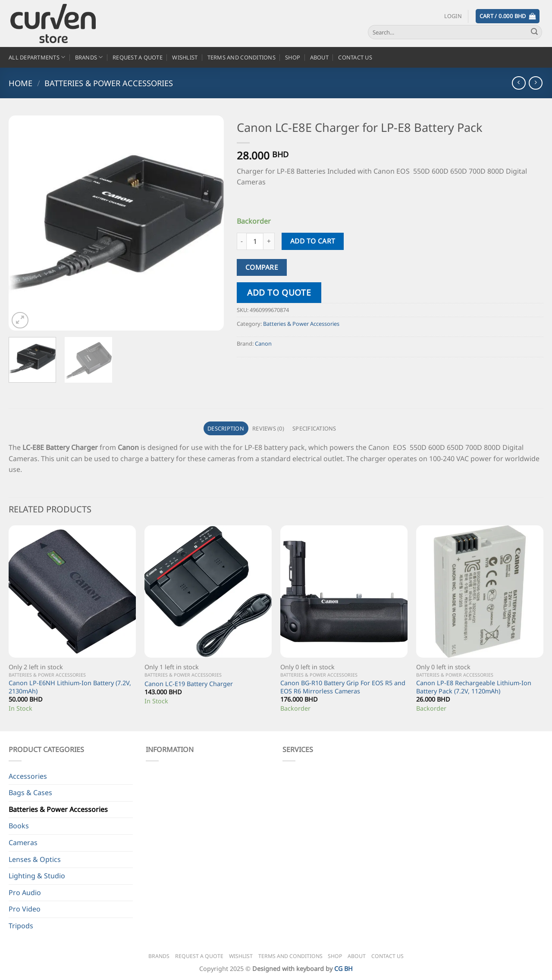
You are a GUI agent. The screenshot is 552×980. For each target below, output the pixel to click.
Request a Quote (138, 57)
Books (19, 826)
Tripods (21, 926)
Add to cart (313, 241)
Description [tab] (226, 428)
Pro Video (25, 909)
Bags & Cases (30, 793)
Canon (263, 343)
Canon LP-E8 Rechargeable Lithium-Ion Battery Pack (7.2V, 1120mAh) (474, 687)
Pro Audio (25, 893)
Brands (89, 57)
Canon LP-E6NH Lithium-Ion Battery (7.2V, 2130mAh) (70, 687)
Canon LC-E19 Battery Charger (189, 684)
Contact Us (355, 57)
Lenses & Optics (35, 859)
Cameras (23, 843)
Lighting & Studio (37, 876)
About (319, 57)
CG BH (343, 969)
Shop (293, 57)
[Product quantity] (255, 241)
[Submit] (534, 32)
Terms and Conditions (241, 57)
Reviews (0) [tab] (268, 428)
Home (20, 83)
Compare (262, 267)
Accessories (28, 776)
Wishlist (185, 57)
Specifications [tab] (314, 428)
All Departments (37, 57)
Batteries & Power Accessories (109, 83)
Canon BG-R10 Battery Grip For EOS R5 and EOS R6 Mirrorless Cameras (343, 687)
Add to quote (279, 292)
